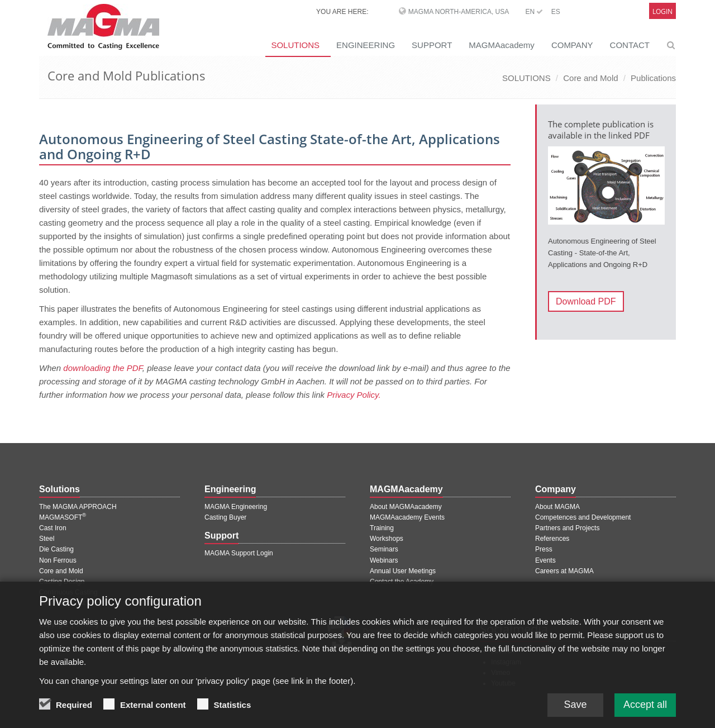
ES (556, 12)
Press (544, 549)
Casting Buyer (225, 517)
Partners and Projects (567, 528)
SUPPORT (432, 45)
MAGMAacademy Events (407, 517)
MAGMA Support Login (239, 553)
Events (545, 560)
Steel (47, 539)
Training (382, 528)
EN (534, 12)
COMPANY (572, 45)
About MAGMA (557, 507)
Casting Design (62, 582)
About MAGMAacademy (406, 507)
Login (662, 11)
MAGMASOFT (63, 517)
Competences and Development (583, 517)
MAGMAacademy (502, 45)
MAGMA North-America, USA (459, 12)
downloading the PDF (103, 368)
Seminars (384, 549)
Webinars (384, 560)
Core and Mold (590, 78)
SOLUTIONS (295, 45)
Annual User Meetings (403, 571)
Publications (653, 78)
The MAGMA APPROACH (78, 507)
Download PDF (586, 301)
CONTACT (630, 45)
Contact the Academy (402, 582)
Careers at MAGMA (564, 571)
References (552, 539)
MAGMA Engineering (236, 507)
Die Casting (56, 549)
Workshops (387, 539)
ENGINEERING (366, 45)
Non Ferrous (58, 560)
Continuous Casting (68, 592)
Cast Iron (53, 528)
